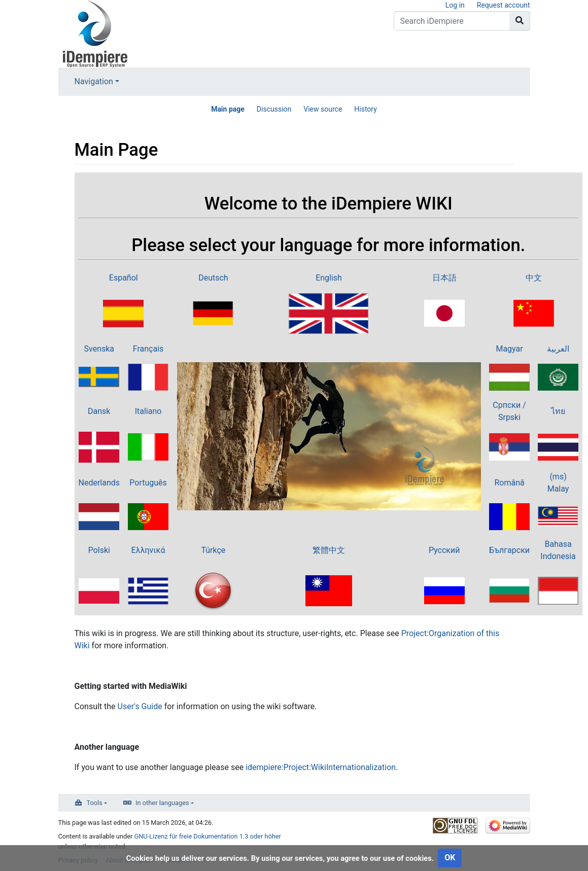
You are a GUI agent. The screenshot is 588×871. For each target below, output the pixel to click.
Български (509, 550)
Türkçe (213, 550)
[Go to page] (520, 21)
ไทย (558, 411)
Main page (228, 109)
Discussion (274, 109)
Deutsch (213, 278)
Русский (444, 550)
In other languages (162, 803)
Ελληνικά (148, 550)
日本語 (444, 278)
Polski (99, 550)
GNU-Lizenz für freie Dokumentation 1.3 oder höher (208, 836)
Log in (455, 5)
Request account (504, 5)
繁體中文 (329, 550)
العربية (558, 349)
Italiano (148, 411)
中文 (534, 278)
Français (148, 349)
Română (509, 483)
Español (124, 278)
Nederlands (99, 483)
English (329, 278)
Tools (95, 803)
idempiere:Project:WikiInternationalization (321, 767)
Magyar (509, 349)
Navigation (94, 81)
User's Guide (140, 706)
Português (148, 483)
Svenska (99, 349)
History (366, 109)
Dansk (99, 411)
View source (323, 109)
